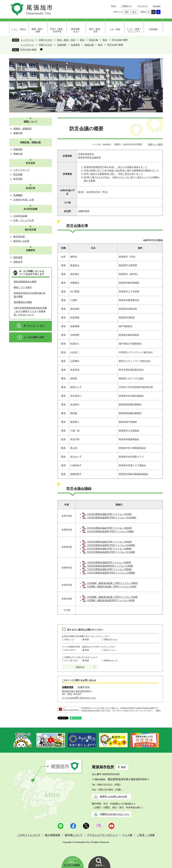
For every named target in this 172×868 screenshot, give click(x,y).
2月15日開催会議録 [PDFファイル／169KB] (109, 549)
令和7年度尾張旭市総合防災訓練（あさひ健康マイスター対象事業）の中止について (30, 311)
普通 (87, 639)
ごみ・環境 (115, 29)
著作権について (74, 835)
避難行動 (18, 133)
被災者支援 (30, 230)
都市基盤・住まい (76, 30)
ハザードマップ (21, 170)
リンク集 (127, 835)
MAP (124, 767)
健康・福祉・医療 (38, 30)
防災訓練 (18, 174)
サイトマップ (143, 6)
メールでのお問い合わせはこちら (79, 698)
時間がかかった (111, 661)
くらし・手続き (19, 29)
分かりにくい (110, 650)
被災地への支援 (21, 241)
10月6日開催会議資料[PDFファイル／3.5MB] (110, 566)
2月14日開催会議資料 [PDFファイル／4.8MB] (110, 531)
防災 (82, 40)
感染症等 (18, 262)
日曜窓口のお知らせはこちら (114, 814)
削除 (41, 49)
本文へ (114, 6)
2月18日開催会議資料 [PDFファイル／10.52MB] (112, 518)
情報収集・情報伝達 (30, 142)
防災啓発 (30, 163)
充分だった (69, 639)
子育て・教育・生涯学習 (57, 30)
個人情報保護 (53, 835)
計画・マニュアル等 (24, 220)
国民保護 (18, 257)
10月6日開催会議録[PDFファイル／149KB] (109, 563)
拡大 (134, 12)
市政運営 (75, 45)
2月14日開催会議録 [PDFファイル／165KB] (109, 528)
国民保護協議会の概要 (25, 282)
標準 (127, 12)
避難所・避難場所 (22, 129)
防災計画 (94, 40)
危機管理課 (68, 687)
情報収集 (18, 149)
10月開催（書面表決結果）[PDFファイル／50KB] (112, 583)
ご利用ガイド (127, 6)
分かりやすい (70, 650)
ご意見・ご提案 (146, 835)
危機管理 (30, 250)
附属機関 (18, 195)
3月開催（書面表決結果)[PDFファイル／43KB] (111, 600)
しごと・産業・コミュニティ (134, 30)
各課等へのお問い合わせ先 (113, 796)
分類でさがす (46, 40)
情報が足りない (111, 639)
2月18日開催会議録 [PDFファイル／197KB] (109, 514)
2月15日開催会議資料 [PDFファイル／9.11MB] (111, 552)
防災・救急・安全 (96, 30)
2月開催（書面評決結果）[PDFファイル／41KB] (112, 587)
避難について (30, 122)
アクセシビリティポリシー (102, 835)
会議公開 (89, 45)
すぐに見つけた (71, 661)
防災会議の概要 (28, 50)
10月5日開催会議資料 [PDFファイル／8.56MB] (111, 545)
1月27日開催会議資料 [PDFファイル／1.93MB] (111, 573)
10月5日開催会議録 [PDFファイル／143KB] (109, 542)
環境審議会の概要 (23, 302)
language (157, 6)
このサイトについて (29, 835)
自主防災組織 (30, 209)
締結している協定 (23, 287)
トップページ (27, 40)
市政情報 (153, 29)
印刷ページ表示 (155, 144)
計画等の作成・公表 (24, 200)
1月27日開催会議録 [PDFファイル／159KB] (109, 569)
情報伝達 (18, 154)
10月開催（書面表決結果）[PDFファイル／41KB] (112, 597)
